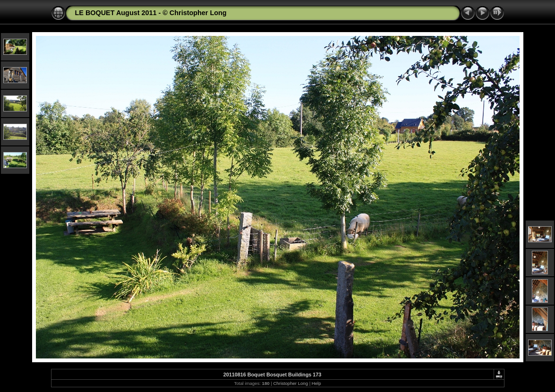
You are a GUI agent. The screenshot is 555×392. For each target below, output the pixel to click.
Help (316, 383)
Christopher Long (290, 383)
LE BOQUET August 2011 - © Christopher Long (151, 13)
